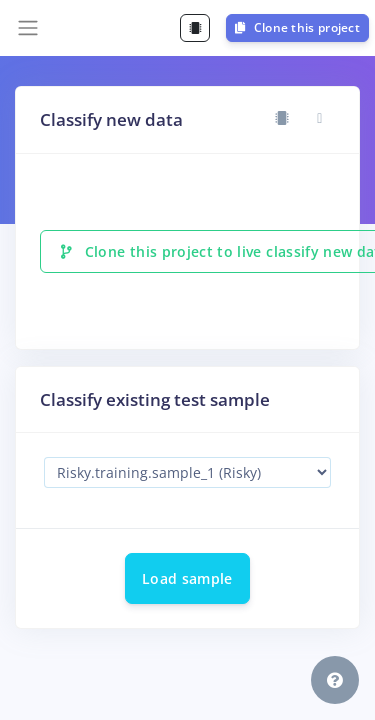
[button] (335, 680)
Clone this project (297, 27)
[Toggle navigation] (28, 28)
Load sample (187, 578)
